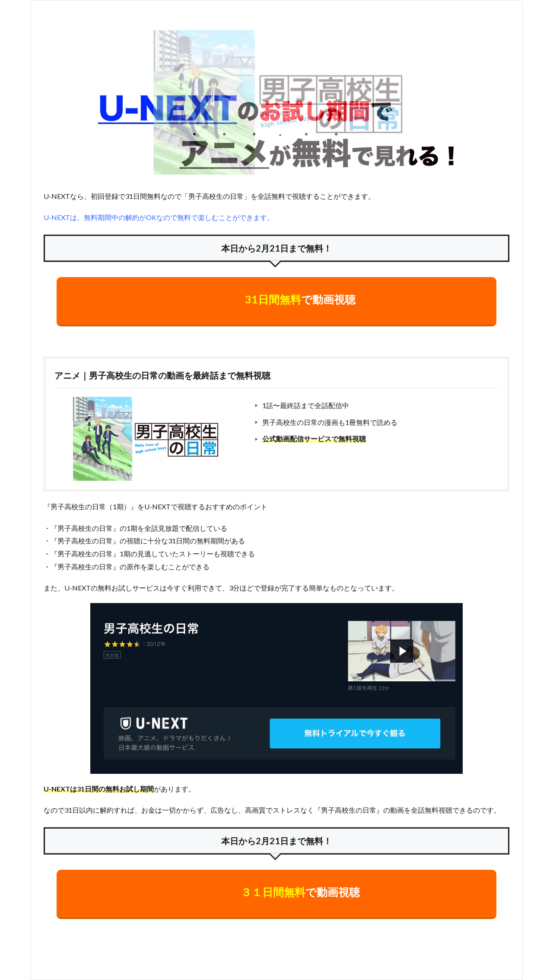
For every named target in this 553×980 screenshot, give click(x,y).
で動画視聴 (300, 299)
